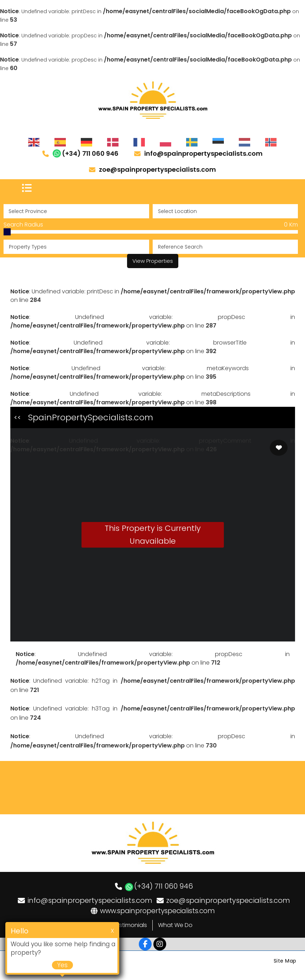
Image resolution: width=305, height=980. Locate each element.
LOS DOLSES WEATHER (152, 788)
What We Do (175, 925)
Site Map (285, 961)
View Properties (153, 261)
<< (17, 417)
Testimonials (130, 925)
